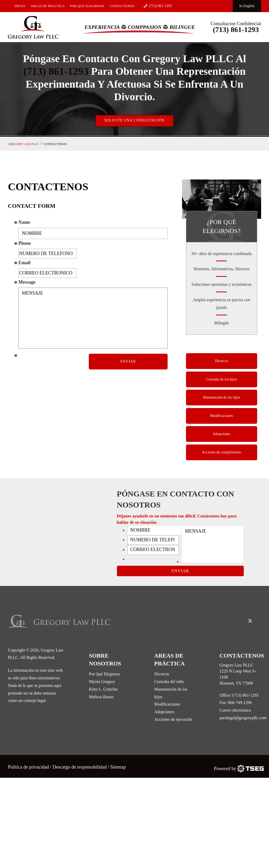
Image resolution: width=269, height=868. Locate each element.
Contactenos (122, 6)
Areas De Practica (47, 6)
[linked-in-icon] (258, 617)
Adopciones (222, 435)
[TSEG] (239, 768)
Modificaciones (222, 416)
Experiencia (102, 27)
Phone (25, 244)
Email (24, 263)
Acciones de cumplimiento (221, 453)
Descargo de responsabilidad (80, 767)
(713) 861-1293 (158, 6)
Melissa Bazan (101, 697)
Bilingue (183, 27)
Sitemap (119, 767)
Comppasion (145, 27)
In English (247, 6)
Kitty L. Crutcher (104, 689)
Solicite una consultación (134, 120)
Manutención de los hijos (222, 398)
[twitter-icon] (250, 621)
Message (27, 282)
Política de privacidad (29, 767)
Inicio (20, 6)
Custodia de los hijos (222, 380)
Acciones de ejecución (173, 719)
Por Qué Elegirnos (87, 6)
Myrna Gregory (102, 681)
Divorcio (221, 361)
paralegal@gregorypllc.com (243, 718)
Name (24, 222)
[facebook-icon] (241, 617)
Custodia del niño (169, 681)
